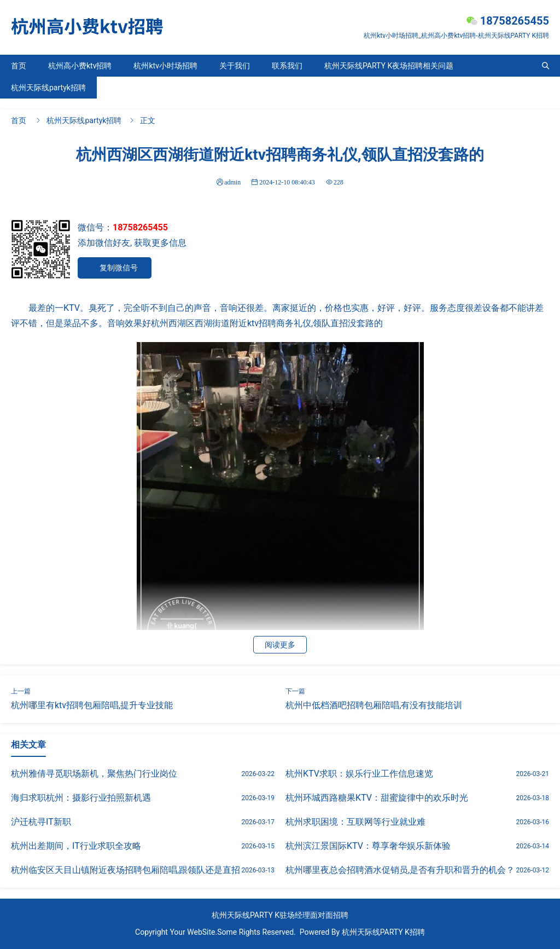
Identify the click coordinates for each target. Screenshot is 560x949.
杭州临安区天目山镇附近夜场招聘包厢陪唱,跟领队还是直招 (126, 870)
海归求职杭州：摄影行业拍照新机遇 (81, 798)
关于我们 (235, 66)
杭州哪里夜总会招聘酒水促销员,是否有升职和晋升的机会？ (400, 870)
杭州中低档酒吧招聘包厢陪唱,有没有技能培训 (374, 705)
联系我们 (287, 66)
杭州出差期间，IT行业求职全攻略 (76, 846)
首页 (19, 66)
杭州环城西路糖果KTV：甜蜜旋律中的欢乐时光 (377, 798)
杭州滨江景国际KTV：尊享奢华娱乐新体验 (368, 846)
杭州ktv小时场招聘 (165, 66)
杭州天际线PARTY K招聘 (383, 932)
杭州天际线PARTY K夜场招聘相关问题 (389, 66)
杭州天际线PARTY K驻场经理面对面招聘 (280, 915)
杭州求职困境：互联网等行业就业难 (355, 822)
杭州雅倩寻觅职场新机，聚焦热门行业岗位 (94, 774)
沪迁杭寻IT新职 (41, 822)
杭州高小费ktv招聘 (80, 66)
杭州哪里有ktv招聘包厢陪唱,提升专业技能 (92, 705)
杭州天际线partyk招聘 (48, 88)
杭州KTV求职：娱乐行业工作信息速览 (359, 774)
